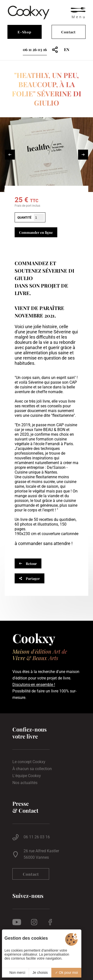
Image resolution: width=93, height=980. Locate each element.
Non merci (15, 973)
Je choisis (40, 973)
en (67, 49)
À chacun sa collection (32, 769)
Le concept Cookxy (29, 762)
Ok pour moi (66, 973)
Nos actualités (25, 783)
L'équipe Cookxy (27, 776)
